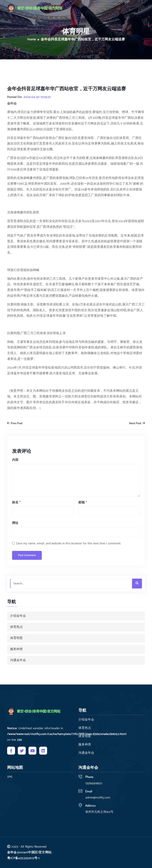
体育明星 (16, 638)
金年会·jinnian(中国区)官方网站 (29, 852)
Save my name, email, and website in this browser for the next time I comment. (69, 543)
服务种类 (16, 649)
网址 (15, 523)
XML (10, 777)
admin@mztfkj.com (98, 798)
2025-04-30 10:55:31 (37, 97)
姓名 (16, 502)
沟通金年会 (18, 660)
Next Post (137, 424)
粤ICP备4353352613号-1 (23, 858)
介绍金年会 (18, 616)
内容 (15, 460)
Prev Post (15, 424)
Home (32, 40)
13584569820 (94, 783)
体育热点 (16, 627)
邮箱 (83, 502)
